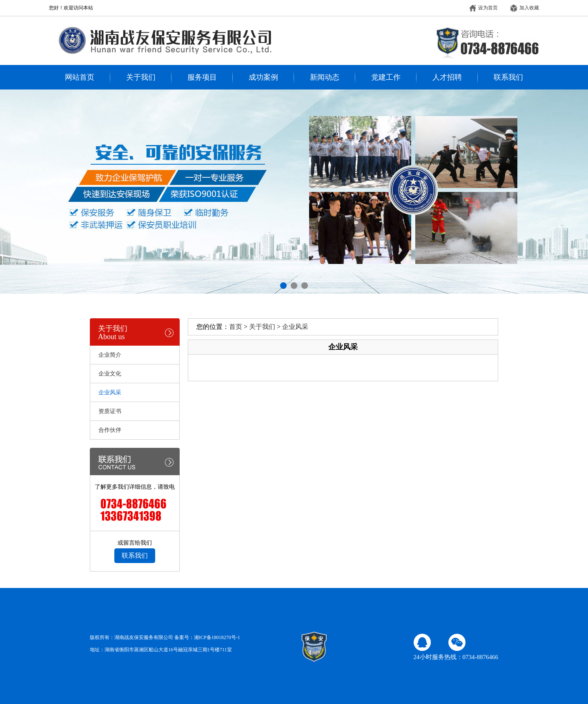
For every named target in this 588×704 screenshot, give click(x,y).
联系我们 (508, 77)
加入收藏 (525, 8)
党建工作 (386, 77)
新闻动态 (325, 77)
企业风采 (295, 327)
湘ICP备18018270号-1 (217, 637)
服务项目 (202, 77)
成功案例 (263, 77)
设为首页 (483, 8)
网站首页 (80, 77)
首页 (236, 327)
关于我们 (141, 77)
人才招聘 (447, 77)
